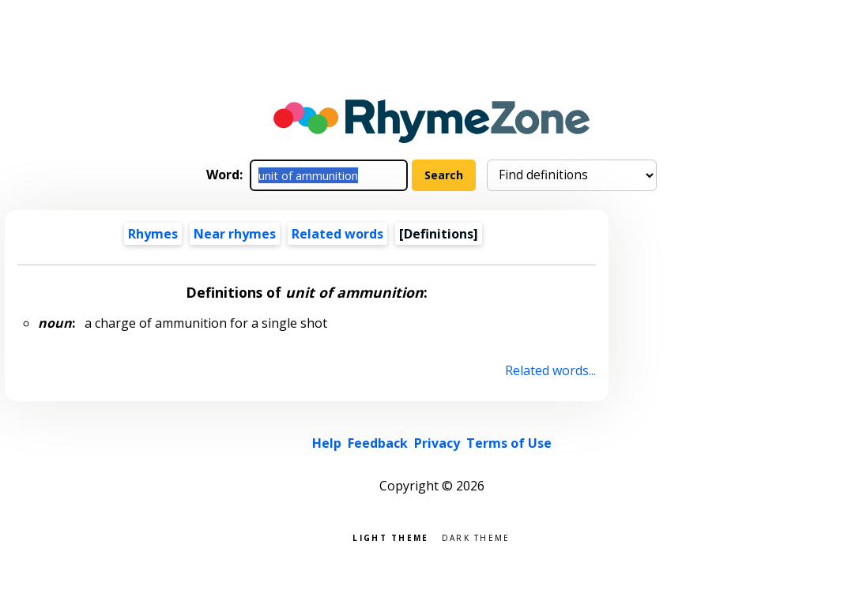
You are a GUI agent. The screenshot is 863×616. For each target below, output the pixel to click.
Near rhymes (235, 234)
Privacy (437, 443)
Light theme (390, 537)
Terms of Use (509, 443)
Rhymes (153, 234)
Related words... (550, 370)
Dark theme (476, 537)
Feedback (378, 443)
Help (327, 443)
